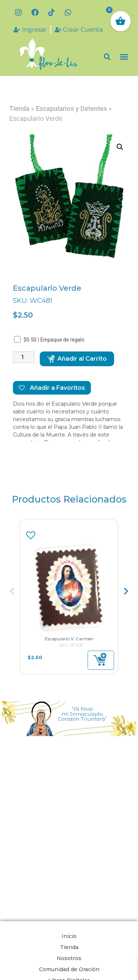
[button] (107, 57)
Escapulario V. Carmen (69, 639)
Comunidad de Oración (69, 969)
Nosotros (69, 958)
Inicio (69, 936)
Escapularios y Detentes (71, 108)
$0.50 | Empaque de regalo (50, 339)
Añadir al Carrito (77, 359)
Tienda (19, 108)
